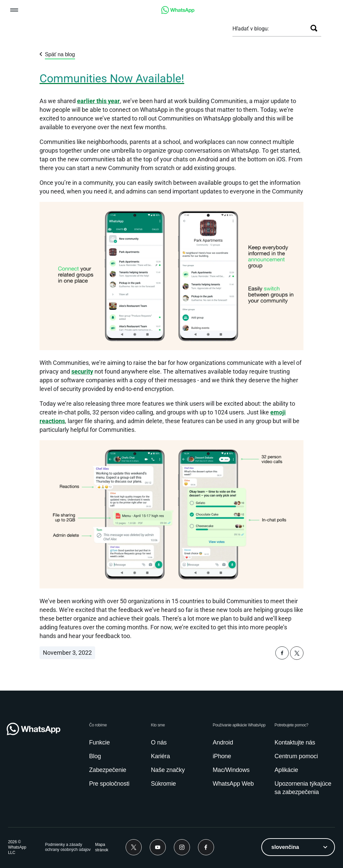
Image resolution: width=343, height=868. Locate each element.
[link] (178, 12)
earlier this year (98, 101)
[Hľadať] (314, 28)
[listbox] (298, 847)
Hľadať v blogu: (251, 29)
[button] (14, 11)
